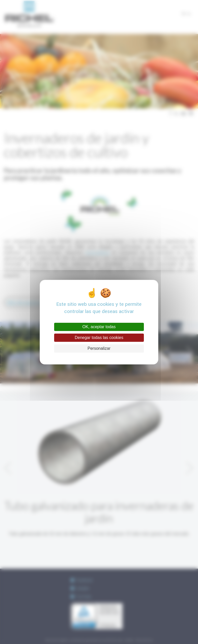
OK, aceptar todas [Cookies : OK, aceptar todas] (99, 327)
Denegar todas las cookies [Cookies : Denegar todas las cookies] (99, 338)
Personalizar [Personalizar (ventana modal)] (99, 348)
